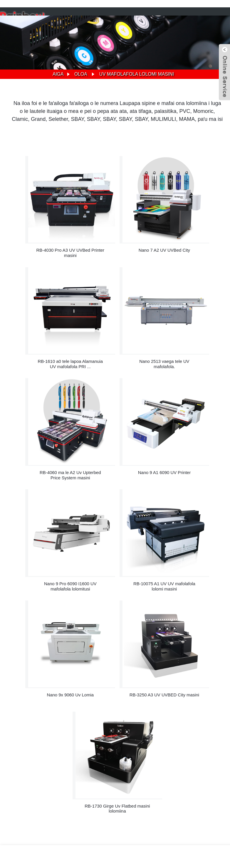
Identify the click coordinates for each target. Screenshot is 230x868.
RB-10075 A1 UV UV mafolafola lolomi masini (117, 433)
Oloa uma (124, 808)
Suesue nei (20, 772)
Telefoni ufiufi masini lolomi (85, 802)
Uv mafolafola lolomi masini (137, 74)
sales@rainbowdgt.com (207, 733)
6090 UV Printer (43, 802)
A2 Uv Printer (14, 802)
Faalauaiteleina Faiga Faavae (182, 796)
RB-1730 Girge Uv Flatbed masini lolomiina (157, 531)
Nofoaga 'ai (144, 796)
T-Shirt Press (123, 802)
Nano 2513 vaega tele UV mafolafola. (37, 336)
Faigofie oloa (118, 796)
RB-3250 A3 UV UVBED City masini (77, 531)
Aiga (58, 74)
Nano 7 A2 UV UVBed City (117, 236)
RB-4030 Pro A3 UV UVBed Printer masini (37, 238)
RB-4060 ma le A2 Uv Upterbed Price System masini (117, 336)
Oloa (80, 74)
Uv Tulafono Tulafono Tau (161, 802)
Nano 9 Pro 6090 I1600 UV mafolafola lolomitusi (37, 433)
